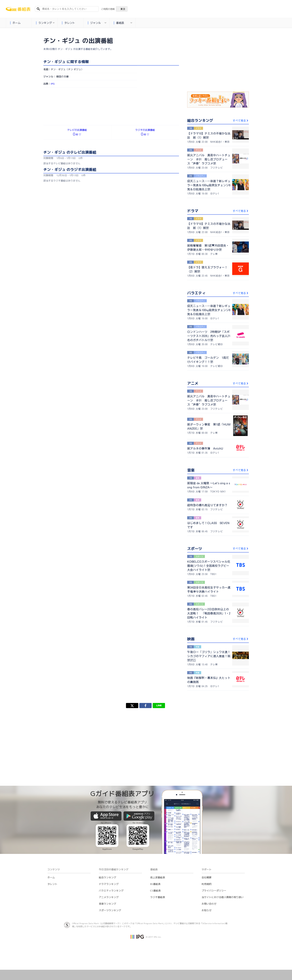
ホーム (15, 23)
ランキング (45, 23)
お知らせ (207, 910)
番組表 (123, 23)
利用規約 (207, 884)
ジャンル (97, 23)
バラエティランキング (111, 891)
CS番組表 (155, 891)
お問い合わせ (209, 904)
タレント (69, 23)
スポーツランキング (110, 910)
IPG (53, 84)
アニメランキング (109, 897)
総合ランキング (107, 877)
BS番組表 (155, 884)
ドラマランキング (109, 884)
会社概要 (207, 877)
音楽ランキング (107, 904)
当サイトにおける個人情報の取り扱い (223, 897)
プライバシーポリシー (214, 891)
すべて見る (241, 121)
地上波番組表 (158, 877)
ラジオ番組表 (158, 897)
